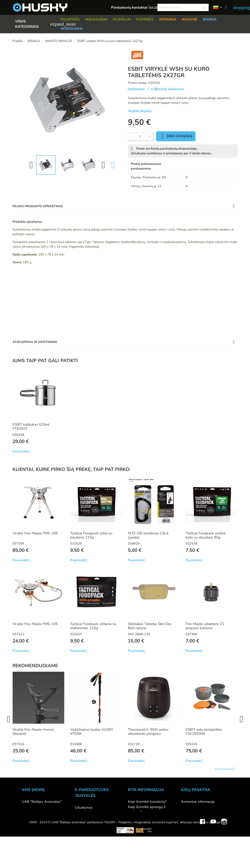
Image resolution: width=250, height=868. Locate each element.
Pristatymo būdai (88, 818)
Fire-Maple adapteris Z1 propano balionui (205, 626)
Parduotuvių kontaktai (132, 7)
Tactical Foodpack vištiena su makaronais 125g (93, 626)
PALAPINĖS (70, 19)
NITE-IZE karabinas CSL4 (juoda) (148, 535)
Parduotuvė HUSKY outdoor (44, 812)
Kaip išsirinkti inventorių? (147, 802)
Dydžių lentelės (140, 828)
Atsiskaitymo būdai (90, 813)
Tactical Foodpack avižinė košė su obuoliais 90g (206, 535)
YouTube (213, 859)
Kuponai (187, 828)
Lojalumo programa (143, 844)
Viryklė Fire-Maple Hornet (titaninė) (33, 732)
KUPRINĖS (145, 19)
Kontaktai (29, 807)
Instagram (224, 859)
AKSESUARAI (72, 29)
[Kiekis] (140, 136)
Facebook (202, 859)
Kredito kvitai (191, 817)
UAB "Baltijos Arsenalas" (42, 802)
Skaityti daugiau (140, 111)
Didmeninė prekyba (37, 817)
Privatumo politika (89, 829)
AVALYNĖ (190, 19)
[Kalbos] (217, 8)
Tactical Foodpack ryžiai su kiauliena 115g (91, 535)
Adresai (187, 823)
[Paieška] (183, 7)
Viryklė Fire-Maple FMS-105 (35, 624)
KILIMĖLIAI (122, 19)
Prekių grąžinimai (194, 807)
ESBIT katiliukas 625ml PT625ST (31, 427)
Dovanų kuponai (141, 849)
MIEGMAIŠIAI (96, 19)
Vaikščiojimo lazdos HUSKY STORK (92, 732)
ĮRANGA (210, 19)
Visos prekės (226, 769)
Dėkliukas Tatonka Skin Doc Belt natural (150, 626)
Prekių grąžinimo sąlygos (94, 823)
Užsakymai (189, 812)
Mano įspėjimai (193, 833)
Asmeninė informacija (198, 802)
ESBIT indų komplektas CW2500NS (204, 732)
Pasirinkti (23, 452)
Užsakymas (84, 807)
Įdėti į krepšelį (176, 136)
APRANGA (168, 19)
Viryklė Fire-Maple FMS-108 (35, 533)
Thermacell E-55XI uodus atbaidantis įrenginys (148, 732)
